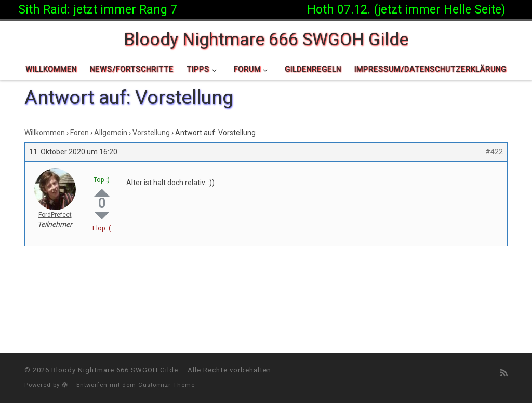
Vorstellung (151, 133)
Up (102, 193)
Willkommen (45, 133)
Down (102, 216)
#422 (494, 152)
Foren (79, 133)
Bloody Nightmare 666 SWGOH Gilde (115, 370)
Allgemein (111, 133)
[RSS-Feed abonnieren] (504, 373)
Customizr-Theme (167, 385)
